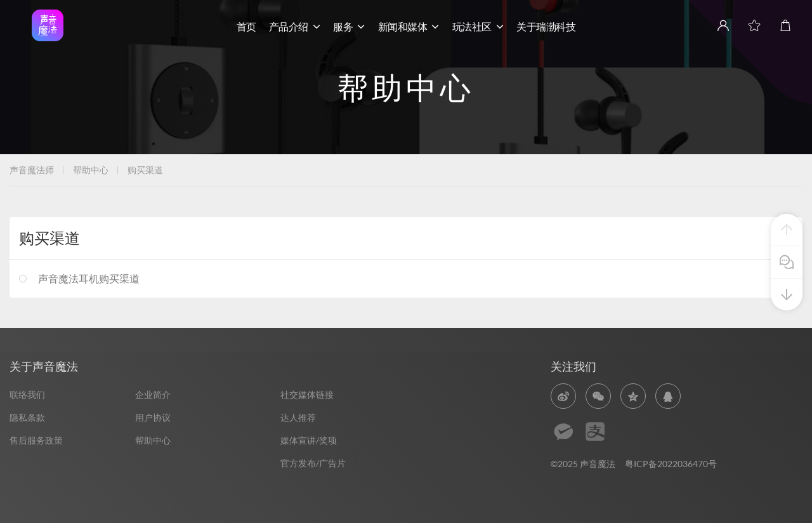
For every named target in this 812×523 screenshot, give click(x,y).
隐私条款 (27, 417)
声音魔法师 (32, 170)
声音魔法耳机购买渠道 (89, 278)
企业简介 (153, 394)
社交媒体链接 (307, 394)
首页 (246, 27)
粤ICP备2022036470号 (671, 464)
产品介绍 (295, 27)
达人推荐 (298, 417)
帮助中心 (91, 170)
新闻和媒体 (409, 27)
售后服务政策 (36, 440)
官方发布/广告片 (313, 463)
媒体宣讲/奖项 (309, 440)
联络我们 (27, 394)
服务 (349, 27)
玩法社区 (478, 27)
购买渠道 (145, 170)
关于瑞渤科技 (546, 27)
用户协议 (153, 417)
